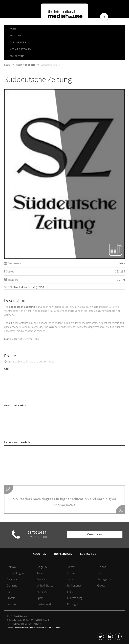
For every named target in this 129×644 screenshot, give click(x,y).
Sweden (11, 604)
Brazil (101, 573)
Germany (12, 585)
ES (104, 17)
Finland (102, 567)
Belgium (42, 567)
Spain (40, 598)
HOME (13, 28)
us (95, 534)
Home (7, 65)
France (41, 579)
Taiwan (71, 567)
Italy (9, 592)
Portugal (72, 604)
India (70, 592)
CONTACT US (17, 56)
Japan (71, 579)
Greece (101, 585)
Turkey (41, 573)
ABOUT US (16, 35)
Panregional (104, 579)
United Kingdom (16, 573)
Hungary (42, 592)
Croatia (11, 598)
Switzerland (44, 604)
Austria (71, 573)
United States (45, 585)
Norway (11, 567)
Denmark (12, 579)
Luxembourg (75, 598)
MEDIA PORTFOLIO (20, 49)
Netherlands (74, 585)
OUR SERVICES (18, 42)
